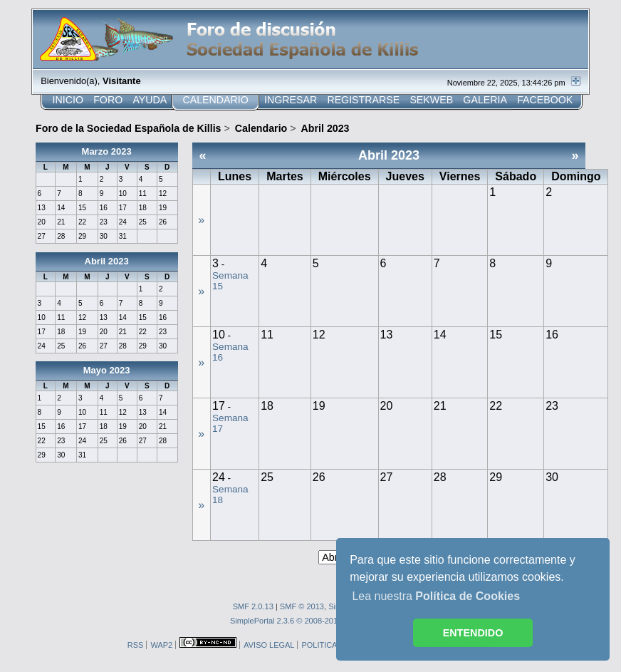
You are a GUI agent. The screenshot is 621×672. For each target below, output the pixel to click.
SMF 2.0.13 (253, 606)
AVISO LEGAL (269, 645)
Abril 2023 (107, 261)
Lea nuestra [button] (436, 596)
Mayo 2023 (107, 370)
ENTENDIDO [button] (473, 633)
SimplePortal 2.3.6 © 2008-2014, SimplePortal (310, 621)
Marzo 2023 (107, 151)
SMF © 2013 (302, 606)
